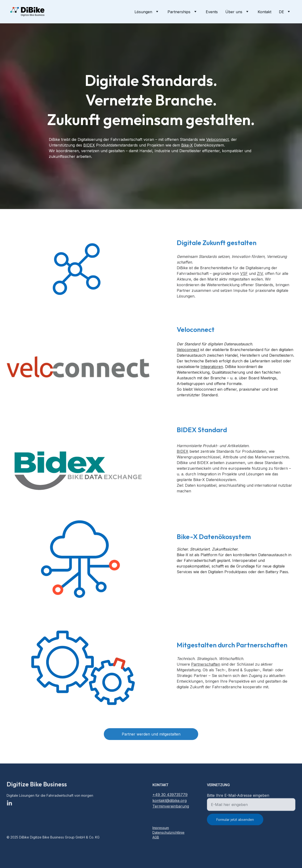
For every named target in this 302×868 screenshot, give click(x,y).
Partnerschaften (206, 668)
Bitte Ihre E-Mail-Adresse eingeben (238, 799)
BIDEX (89, 145)
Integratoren (212, 373)
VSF (244, 279)
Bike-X (187, 145)
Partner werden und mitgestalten (151, 735)
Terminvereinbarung (171, 807)
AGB (156, 838)
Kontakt (264, 12)
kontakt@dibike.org (170, 801)
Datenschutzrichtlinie (168, 833)
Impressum (161, 828)
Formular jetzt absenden (235, 823)
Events (212, 12)
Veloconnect (217, 139)
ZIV (260, 279)
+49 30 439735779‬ (170, 795)
